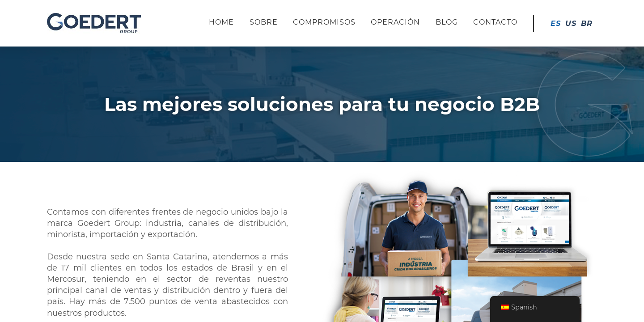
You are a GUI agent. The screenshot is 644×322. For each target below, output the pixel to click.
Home (221, 22)
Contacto (495, 22)
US (571, 23)
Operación (395, 22)
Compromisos (324, 22)
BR (587, 23)
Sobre (264, 22)
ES (556, 23)
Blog (447, 22)
